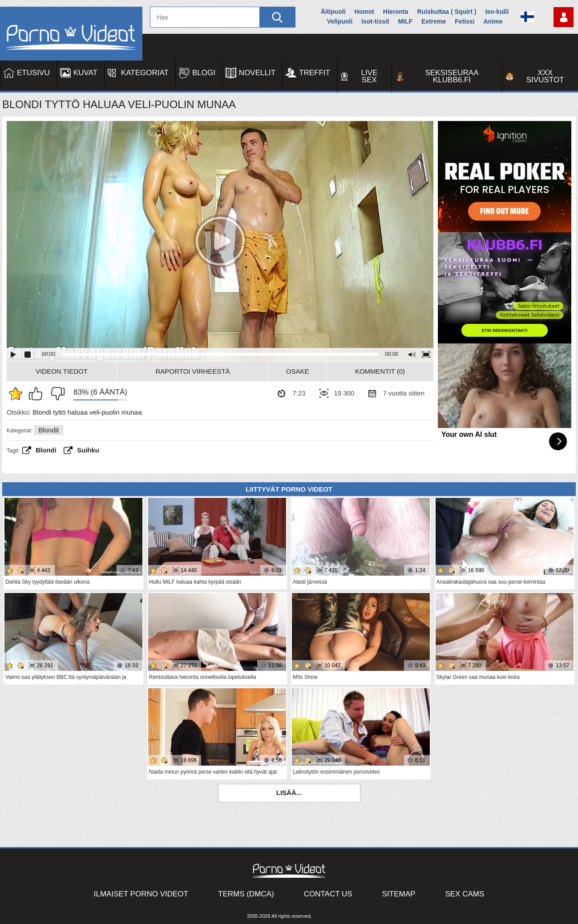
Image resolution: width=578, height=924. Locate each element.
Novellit (257, 73)
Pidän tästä (38, 394)
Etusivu (33, 73)
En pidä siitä (56, 394)
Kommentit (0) (380, 371)
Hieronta (396, 12)
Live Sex (369, 76)
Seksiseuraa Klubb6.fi (452, 76)
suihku (88, 450)
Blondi (46, 450)
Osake (298, 371)
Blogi (204, 73)
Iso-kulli (497, 12)
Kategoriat (145, 73)
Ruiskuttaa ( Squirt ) (447, 12)
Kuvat (85, 73)
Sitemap (399, 894)
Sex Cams (465, 894)
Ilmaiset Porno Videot (141, 894)
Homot (364, 12)
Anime (493, 21)
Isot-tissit (375, 21)
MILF (405, 21)
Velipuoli (340, 21)
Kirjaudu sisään (564, 17)
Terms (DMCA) (246, 894)
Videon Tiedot (61, 371)
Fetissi (465, 21)
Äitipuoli (333, 12)
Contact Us (328, 894)
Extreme (434, 21)
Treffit (315, 73)
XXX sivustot (545, 76)
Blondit (49, 430)
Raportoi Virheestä (193, 371)
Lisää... (289, 793)
